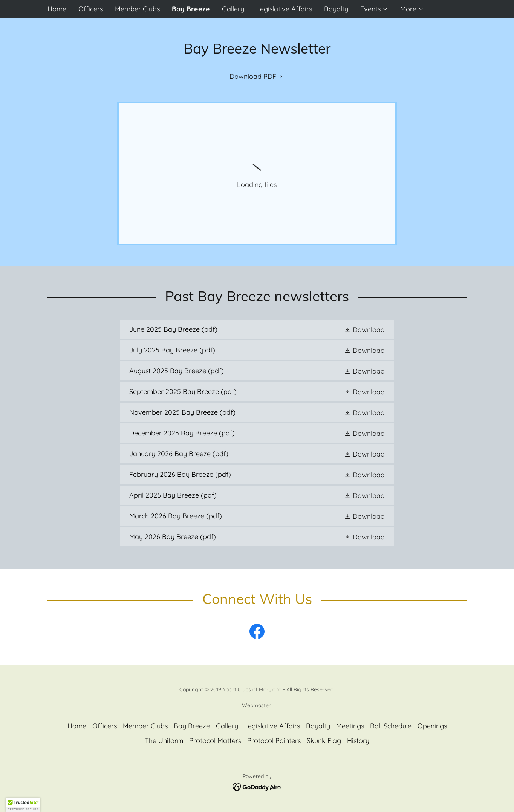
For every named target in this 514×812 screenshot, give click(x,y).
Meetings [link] (350, 726)
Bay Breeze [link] (191, 9)
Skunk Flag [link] (324, 741)
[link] (257, 76)
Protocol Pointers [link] (274, 741)
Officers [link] (91, 9)
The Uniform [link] (164, 741)
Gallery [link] (233, 9)
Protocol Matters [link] (215, 741)
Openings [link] (432, 726)
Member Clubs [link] (137, 9)
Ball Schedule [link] (391, 726)
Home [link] (57, 9)
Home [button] (77, 726)
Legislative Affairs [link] (284, 9)
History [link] (358, 741)
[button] (374, 9)
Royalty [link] (336, 9)
